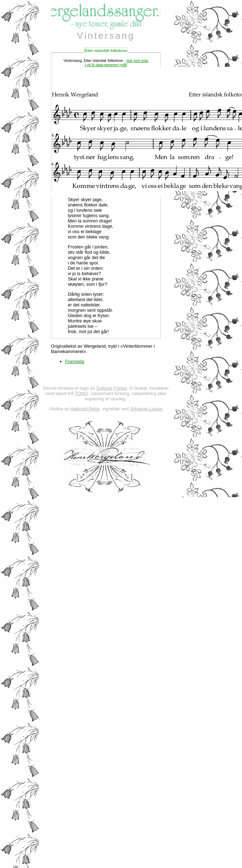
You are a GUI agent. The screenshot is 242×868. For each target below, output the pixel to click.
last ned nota (137, 61)
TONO (81, 393)
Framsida (75, 361)
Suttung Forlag (111, 388)
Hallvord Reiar (85, 409)
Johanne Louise (146, 409)
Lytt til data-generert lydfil (106, 65)
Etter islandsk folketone (106, 51)
